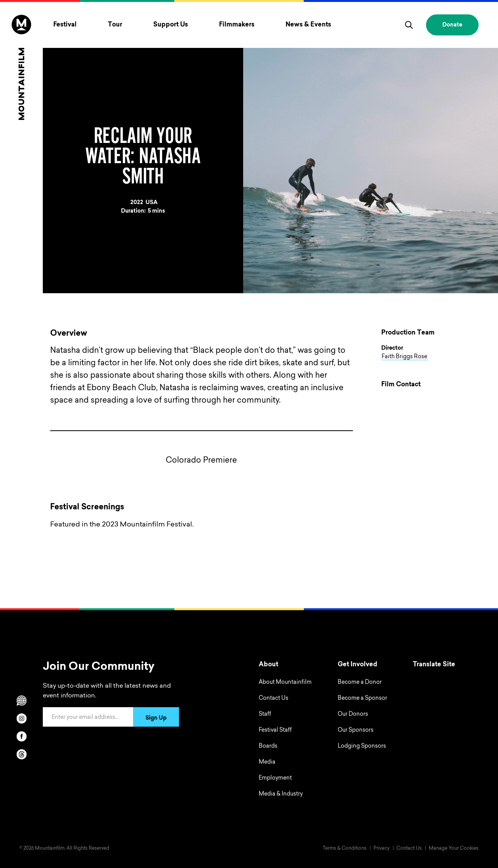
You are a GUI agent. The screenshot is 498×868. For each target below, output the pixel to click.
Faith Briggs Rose (404, 357)
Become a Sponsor (362, 699)
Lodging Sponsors (362, 747)
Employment (275, 778)
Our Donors (353, 715)
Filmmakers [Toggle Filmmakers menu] (237, 25)
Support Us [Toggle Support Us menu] (171, 25)
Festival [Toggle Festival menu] (65, 25)
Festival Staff (275, 731)
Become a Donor (360, 683)
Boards (268, 747)
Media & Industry (281, 794)
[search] (409, 25)
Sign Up (156, 718)
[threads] (21, 754)
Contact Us (274, 699)
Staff (265, 715)
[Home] (21, 67)
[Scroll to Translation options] (21, 701)
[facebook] (21, 736)
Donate (452, 25)
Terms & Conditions (345, 849)
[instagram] (21, 718)
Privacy (381, 849)
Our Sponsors (356, 731)
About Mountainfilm (285, 683)
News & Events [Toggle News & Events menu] (308, 25)
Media (267, 762)
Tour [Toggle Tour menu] (115, 25)
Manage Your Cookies (454, 849)
